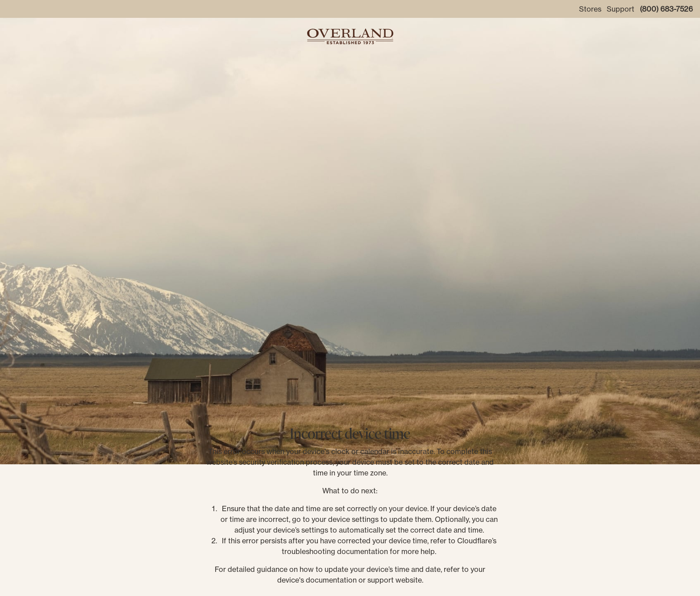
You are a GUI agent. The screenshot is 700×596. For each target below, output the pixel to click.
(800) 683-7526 (666, 9)
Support (621, 9)
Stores (590, 9)
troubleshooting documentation (335, 551)
